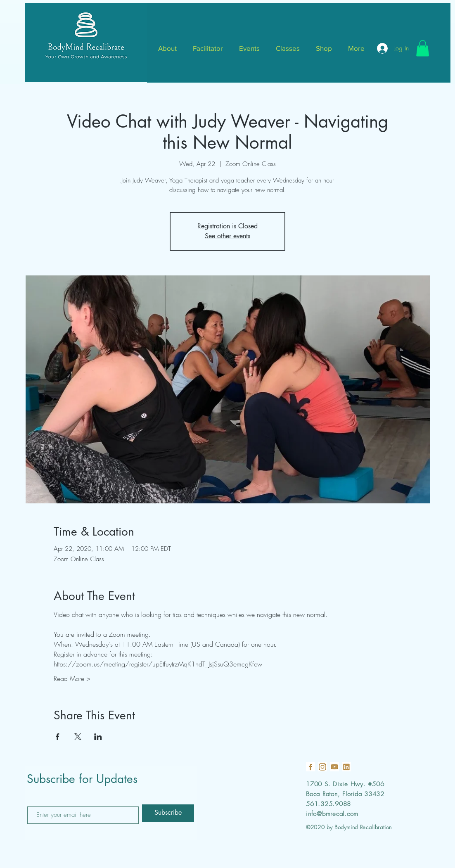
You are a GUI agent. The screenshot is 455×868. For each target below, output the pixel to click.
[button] (423, 48)
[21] (346, 767)
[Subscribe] (168, 813)
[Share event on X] (78, 737)
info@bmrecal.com (332, 814)
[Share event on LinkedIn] (98, 737)
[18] (322, 767)
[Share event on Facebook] (58, 737)
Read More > (72, 678)
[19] (310, 767)
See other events (227, 236)
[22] (334, 767)
